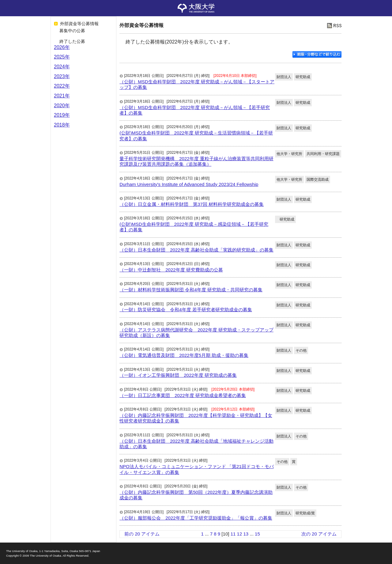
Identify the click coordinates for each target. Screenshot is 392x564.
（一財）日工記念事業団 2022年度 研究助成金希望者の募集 (183, 395)
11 (233, 534)
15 (257, 534)
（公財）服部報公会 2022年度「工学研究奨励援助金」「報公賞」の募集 (196, 518)
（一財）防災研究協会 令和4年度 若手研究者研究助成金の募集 (186, 310)
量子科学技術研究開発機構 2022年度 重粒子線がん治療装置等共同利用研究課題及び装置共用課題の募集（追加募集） (196, 161)
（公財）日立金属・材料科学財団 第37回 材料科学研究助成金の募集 (192, 204)
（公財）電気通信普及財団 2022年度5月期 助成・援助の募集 (184, 355)
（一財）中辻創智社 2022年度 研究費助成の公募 (171, 270)
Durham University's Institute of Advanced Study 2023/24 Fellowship (189, 184)
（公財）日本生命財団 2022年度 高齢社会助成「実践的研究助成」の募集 (196, 250)
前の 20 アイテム (142, 534)
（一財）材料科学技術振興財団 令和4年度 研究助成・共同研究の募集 (191, 290)
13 (246, 534)
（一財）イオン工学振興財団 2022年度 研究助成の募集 (178, 375)
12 (240, 534)
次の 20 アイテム (319, 534)
